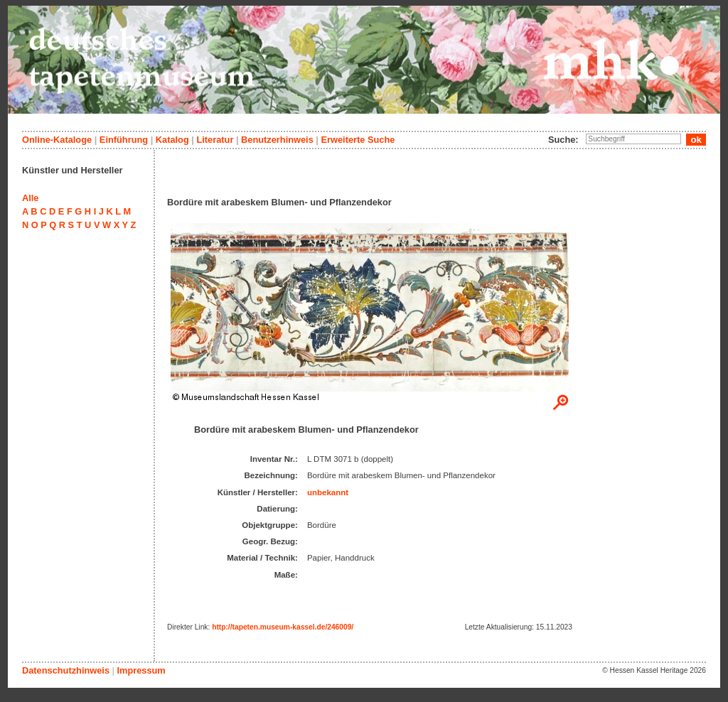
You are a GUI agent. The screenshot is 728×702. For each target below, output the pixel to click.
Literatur (215, 140)
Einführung (124, 140)
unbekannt (328, 492)
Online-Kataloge (57, 140)
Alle (30, 198)
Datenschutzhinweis (66, 670)
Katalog (172, 140)
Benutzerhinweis (277, 140)
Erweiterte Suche (358, 140)
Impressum (141, 670)
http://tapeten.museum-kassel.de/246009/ (283, 627)
